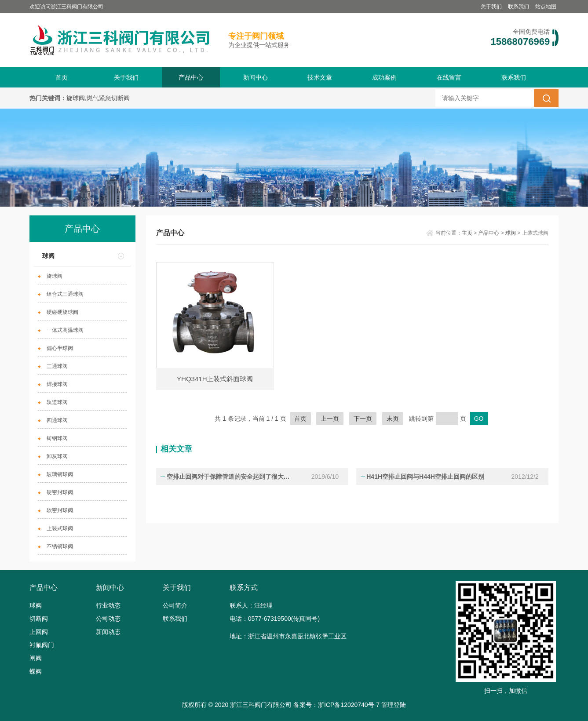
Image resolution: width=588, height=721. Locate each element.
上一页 (330, 419)
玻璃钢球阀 (60, 474)
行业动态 (108, 605)
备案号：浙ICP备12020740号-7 (336, 705)
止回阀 (39, 632)
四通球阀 (57, 420)
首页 (62, 77)
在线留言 (449, 77)
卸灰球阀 (57, 456)
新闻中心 (256, 77)
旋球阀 (55, 276)
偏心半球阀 (60, 348)
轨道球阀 (57, 402)
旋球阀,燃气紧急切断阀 (98, 98)
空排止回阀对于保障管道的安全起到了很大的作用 (231, 477)
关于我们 (491, 7)
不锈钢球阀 (60, 546)
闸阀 (36, 658)
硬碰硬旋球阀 (62, 312)
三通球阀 (57, 366)
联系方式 (244, 588)
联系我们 (519, 7)
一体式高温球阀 (65, 330)
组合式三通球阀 (65, 294)
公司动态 (108, 619)
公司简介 (175, 605)
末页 (393, 419)
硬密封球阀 (60, 492)
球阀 (48, 256)
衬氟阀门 (42, 645)
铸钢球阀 (57, 438)
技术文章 (320, 77)
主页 (467, 233)
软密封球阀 (60, 510)
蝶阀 (36, 671)
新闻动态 (108, 632)
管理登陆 (394, 705)
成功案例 (384, 77)
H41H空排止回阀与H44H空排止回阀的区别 (425, 477)
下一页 (363, 419)
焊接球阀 (57, 384)
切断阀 (39, 619)
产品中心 (191, 77)
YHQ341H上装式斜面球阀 (215, 379)
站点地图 (546, 7)
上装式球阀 (60, 528)
